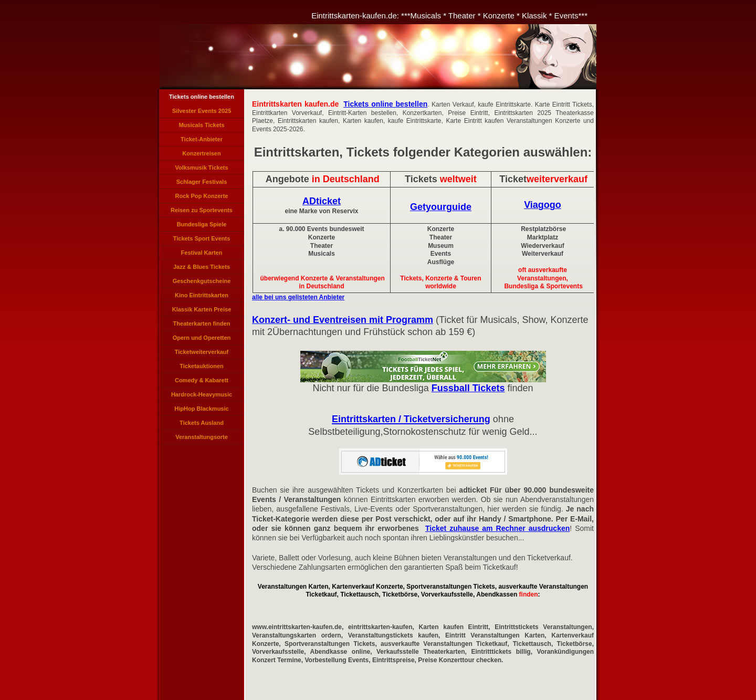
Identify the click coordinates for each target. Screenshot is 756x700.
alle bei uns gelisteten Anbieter (298, 297)
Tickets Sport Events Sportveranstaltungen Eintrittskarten (202, 241)
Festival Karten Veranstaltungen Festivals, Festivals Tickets (202, 255)
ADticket (322, 201)
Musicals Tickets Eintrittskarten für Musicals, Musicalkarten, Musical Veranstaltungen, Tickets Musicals (201, 127)
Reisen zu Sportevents (202, 210)
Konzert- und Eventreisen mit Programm (343, 320)
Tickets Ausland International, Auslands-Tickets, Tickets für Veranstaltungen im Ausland (202, 425)
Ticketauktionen (202, 366)
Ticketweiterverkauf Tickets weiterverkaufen (202, 354)
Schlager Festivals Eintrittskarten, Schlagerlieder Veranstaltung (202, 184)
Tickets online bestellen (202, 97)
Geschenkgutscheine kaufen (202, 283)
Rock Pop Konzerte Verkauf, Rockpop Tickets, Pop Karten (202, 198)
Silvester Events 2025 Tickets (202, 113)
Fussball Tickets (468, 388)
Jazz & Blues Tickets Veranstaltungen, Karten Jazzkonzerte (202, 269)
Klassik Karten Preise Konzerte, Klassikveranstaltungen (202, 311)
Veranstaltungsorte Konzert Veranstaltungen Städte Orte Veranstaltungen (202, 439)
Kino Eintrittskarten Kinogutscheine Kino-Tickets (202, 297)
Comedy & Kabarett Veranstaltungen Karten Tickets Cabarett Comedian (201, 382)
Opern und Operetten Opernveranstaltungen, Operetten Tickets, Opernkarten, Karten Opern (202, 340)
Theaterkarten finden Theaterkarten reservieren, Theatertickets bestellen (201, 326)
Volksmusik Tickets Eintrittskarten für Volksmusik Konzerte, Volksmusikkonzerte (202, 170)
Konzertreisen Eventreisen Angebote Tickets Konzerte (202, 155)
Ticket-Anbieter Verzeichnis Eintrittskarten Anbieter (202, 141)
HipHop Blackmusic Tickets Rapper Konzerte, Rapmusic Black (202, 411)
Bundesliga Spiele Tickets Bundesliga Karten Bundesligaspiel (202, 226)
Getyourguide (441, 207)
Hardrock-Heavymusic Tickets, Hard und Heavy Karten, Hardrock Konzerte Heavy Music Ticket (202, 396)
